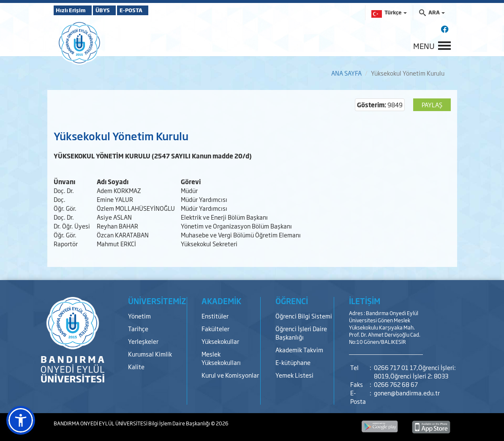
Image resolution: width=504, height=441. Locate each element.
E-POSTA (155, 10)
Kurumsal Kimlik (150, 354)
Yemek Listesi (294, 375)
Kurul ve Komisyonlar (230, 375)
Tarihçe (138, 328)
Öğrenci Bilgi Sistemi (304, 316)
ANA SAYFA (346, 73)
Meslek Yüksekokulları (221, 358)
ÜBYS (116, 10)
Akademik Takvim (299, 350)
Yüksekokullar (220, 341)
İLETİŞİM (365, 301)
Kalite (136, 366)
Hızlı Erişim (75, 10)
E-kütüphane (293, 362)
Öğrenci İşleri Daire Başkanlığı (301, 333)
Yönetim (139, 316)
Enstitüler (215, 316)
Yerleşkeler (143, 341)
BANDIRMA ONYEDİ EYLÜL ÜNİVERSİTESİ (101, 423)
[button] (21, 420)
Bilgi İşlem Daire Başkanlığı (180, 423)
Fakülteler (215, 328)
